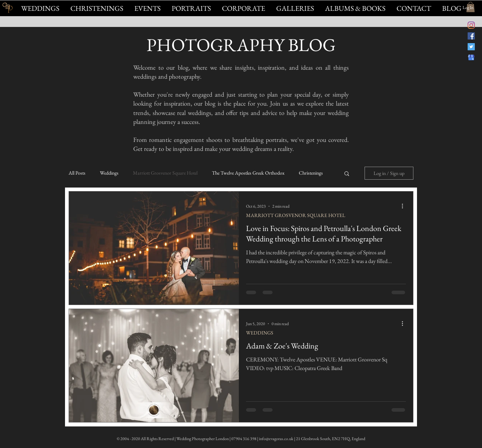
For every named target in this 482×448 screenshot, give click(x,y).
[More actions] (405, 206)
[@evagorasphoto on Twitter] (471, 47)
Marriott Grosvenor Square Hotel (165, 173)
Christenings (311, 173)
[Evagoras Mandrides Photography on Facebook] (471, 36)
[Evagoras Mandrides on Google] (471, 57)
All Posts (77, 173)
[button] (147, 8)
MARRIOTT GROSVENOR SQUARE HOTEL (296, 215)
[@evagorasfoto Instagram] (471, 25)
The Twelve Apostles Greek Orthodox (248, 173)
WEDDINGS (260, 333)
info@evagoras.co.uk (276, 439)
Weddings (109, 173)
